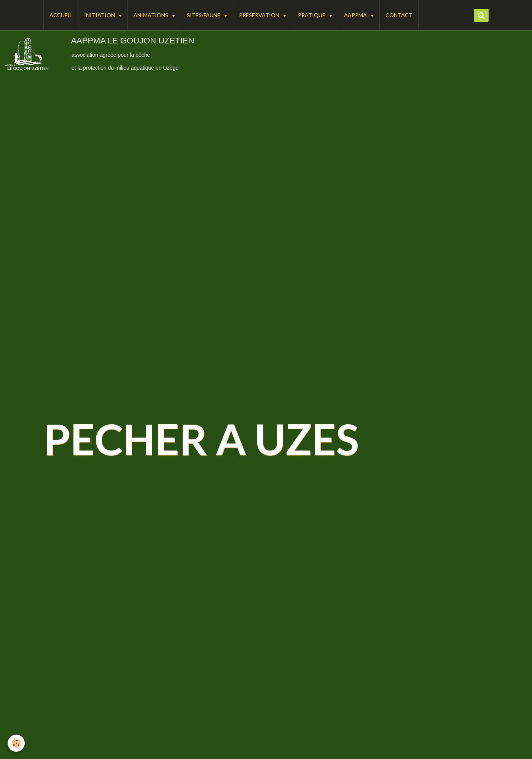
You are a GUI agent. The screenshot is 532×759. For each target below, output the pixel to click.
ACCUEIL (61, 15)
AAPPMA (356, 15)
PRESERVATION (260, 15)
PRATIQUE (312, 15)
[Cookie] (16, 743)
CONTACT (399, 15)
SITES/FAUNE (204, 15)
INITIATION (100, 15)
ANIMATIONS (151, 15)
